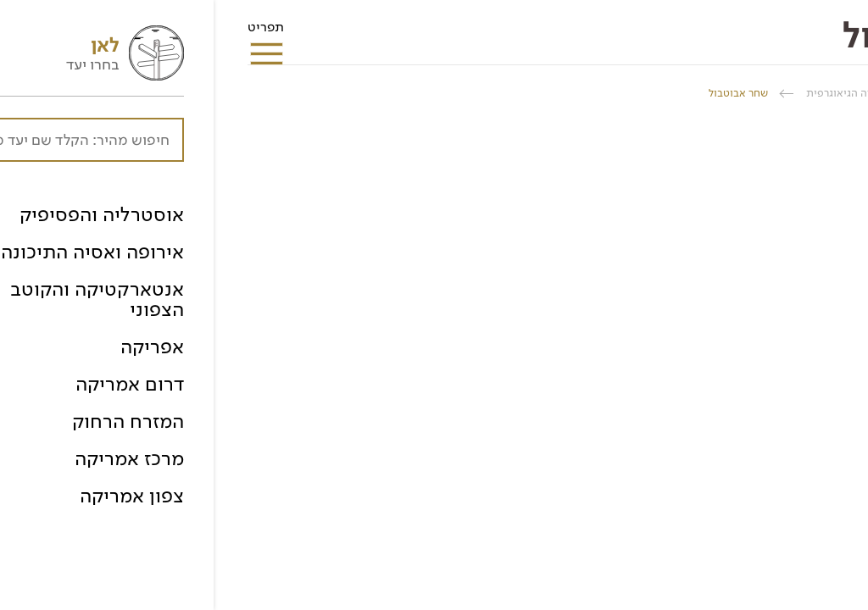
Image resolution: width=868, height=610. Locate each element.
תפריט (52, 32)
